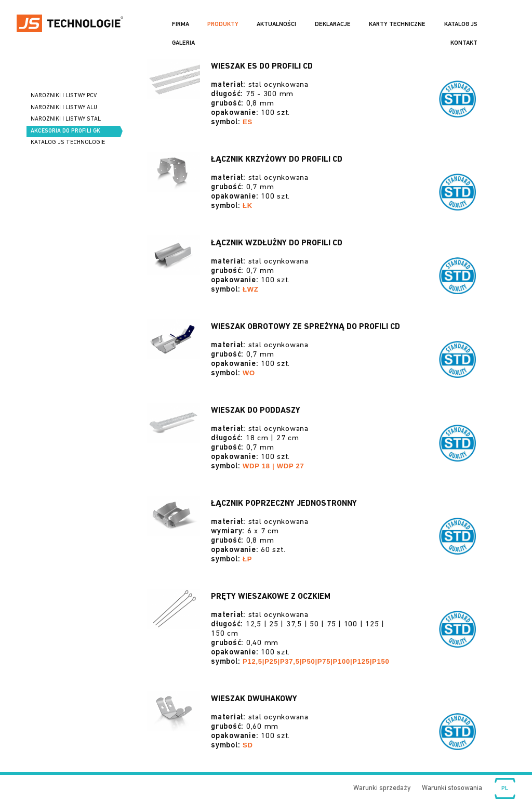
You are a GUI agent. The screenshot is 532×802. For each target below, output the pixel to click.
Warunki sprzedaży (382, 788)
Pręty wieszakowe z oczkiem (271, 597)
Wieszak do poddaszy (256, 411)
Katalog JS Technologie (68, 143)
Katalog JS (461, 24)
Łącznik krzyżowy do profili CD (277, 160)
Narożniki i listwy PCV (64, 96)
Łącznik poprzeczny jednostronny (284, 504)
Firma (181, 24)
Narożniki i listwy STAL (66, 119)
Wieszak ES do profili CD (262, 67)
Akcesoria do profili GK (65, 131)
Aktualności (276, 24)
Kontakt (464, 43)
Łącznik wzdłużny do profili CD (277, 243)
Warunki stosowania (452, 788)
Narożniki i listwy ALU (64, 108)
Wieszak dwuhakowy (254, 699)
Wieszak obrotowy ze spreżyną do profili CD (305, 327)
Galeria (183, 43)
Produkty (223, 24)
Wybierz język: (505, 788)
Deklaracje (333, 24)
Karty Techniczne (397, 24)
